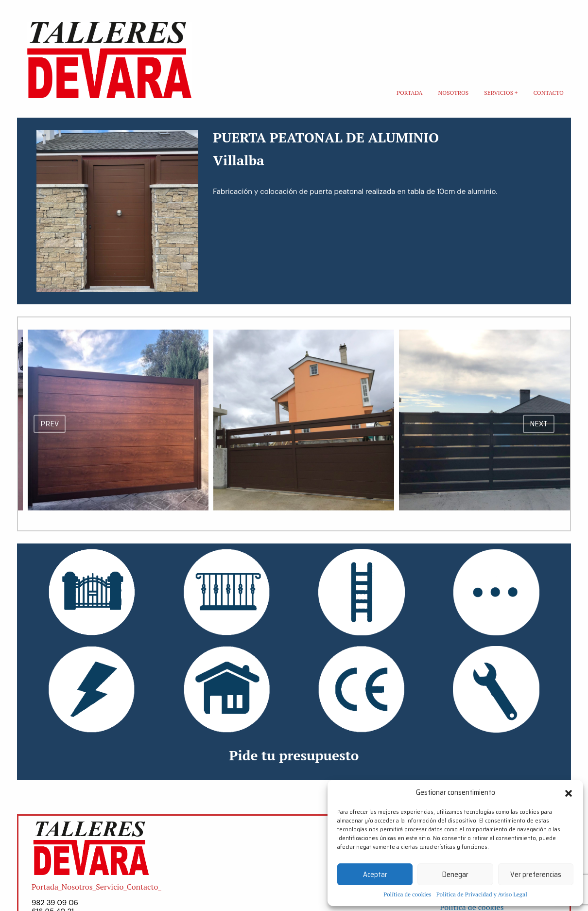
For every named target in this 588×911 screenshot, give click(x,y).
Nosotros (454, 93)
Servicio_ (111, 887)
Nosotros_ (79, 887)
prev (50, 424)
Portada (410, 93)
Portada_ (47, 887)
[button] (569, 792)
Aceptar (375, 875)
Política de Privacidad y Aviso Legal (482, 894)
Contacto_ (144, 887)
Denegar (455, 875)
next (539, 424)
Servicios (499, 93)
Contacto (548, 93)
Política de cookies (407, 894)
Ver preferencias (536, 875)
